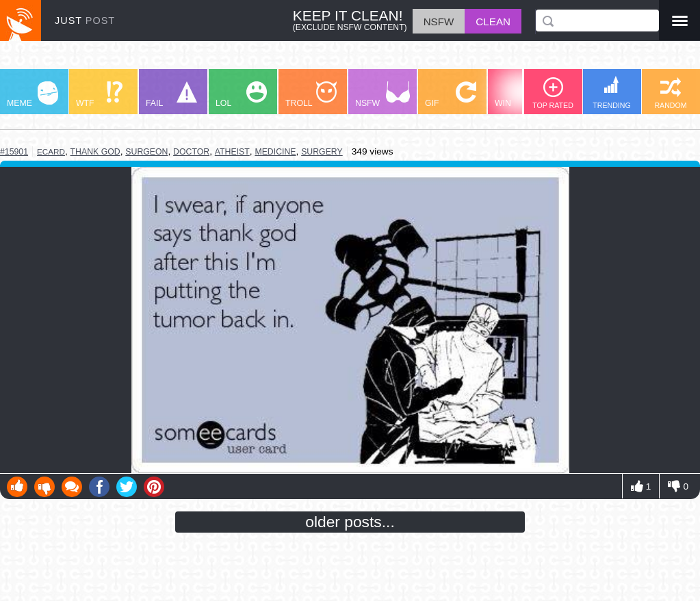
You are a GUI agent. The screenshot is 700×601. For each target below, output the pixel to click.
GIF (451, 95)
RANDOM (670, 93)
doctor (191, 152)
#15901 (14, 152)
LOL (241, 95)
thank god (95, 152)
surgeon (146, 152)
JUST (85, 21)
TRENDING (612, 93)
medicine (275, 152)
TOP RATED (553, 93)
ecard (51, 151)
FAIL (171, 95)
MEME (33, 95)
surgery (322, 152)
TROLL (311, 95)
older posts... (350, 522)
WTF (99, 95)
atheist (232, 152)
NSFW (383, 95)
